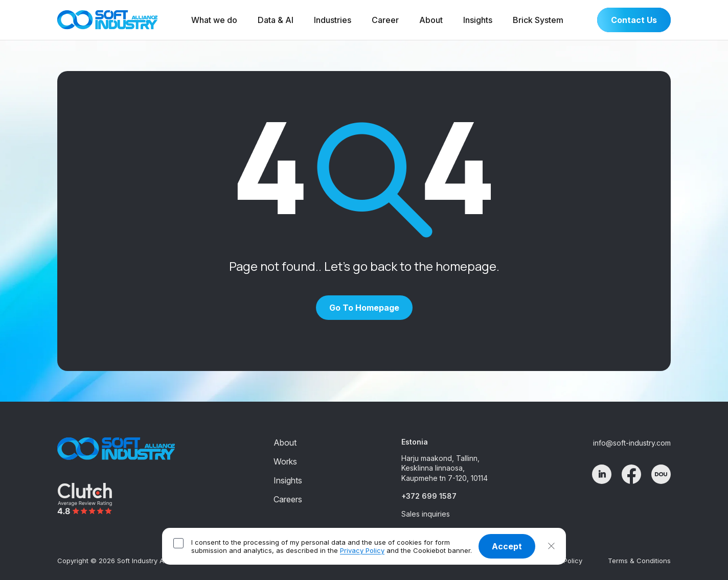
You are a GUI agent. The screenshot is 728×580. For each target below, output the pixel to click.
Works (285, 461)
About (431, 20)
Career (385, 20)
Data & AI (276, 20)
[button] (551, 546)
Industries (333, 20)
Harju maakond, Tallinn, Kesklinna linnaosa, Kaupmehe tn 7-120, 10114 (445, 468)
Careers (288, 499)
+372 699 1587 (429, 496)
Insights (478, 20)
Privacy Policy (362, 550)
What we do (214, 20)
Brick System (538, 20)
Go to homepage (364, 308)
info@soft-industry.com (632, 443)
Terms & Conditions (639, 561)
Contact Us (634, 20)
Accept (507, 546)
